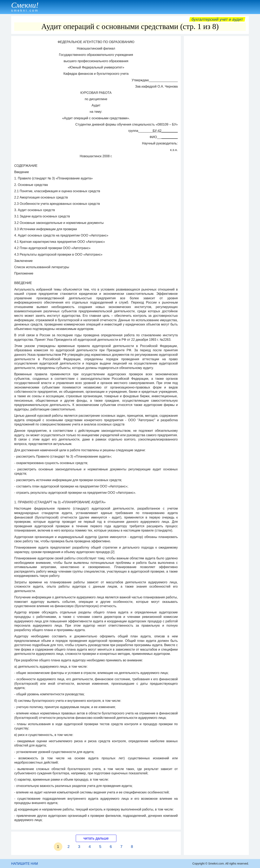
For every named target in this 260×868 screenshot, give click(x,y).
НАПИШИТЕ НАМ (25, 864)
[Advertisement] (216, 99)
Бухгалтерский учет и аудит (217, 19)
